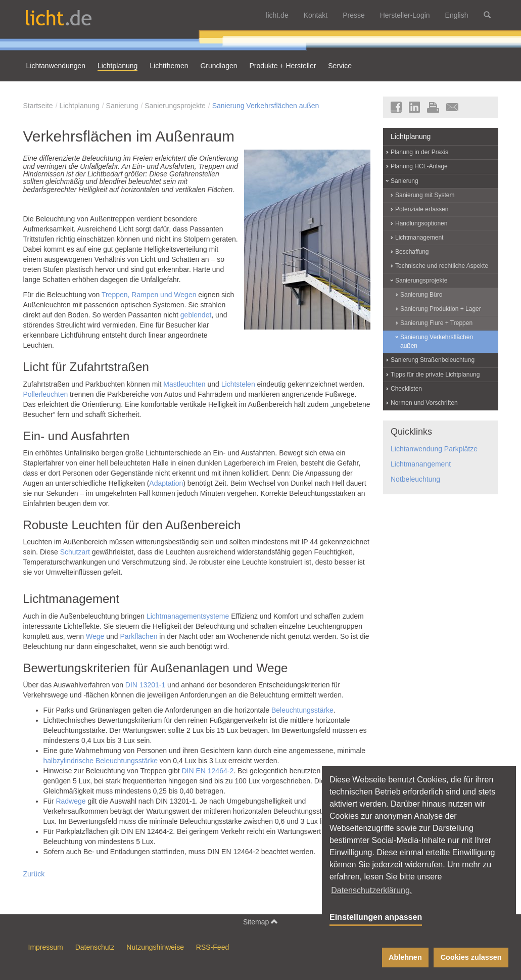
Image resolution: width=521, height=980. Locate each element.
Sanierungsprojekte (175, 106)
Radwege (70, 801)
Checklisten (406, 389)
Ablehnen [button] (405, 957)
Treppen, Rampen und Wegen (149, 295)
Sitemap (260, 922)
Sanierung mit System (425, 195)
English (457, 15)
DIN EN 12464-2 (207, 771)
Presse (354, 15)
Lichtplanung (79, 106)
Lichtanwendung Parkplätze (434, 449)
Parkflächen (138, 636)
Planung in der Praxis (419, 152)
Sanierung (122, 106)
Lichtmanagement (419, 238)
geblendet (196, 315)
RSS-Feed (212, 947)
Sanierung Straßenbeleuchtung (433, 360)
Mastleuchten (184, 384)
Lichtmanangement (421, 464)
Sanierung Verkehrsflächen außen (266, 106)
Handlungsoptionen (421, 223)
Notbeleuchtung (415, 479)
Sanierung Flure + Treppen (436, 323)
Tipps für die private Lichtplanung (435, 375)
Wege (95, 636)
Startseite (38, 106)
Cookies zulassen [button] (471, 957)
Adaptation (166, 483)
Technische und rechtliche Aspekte (442, 266)
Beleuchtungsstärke (302, 710)
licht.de (277, 15)
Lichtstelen (238, 384)
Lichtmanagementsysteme (188, 616)
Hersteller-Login (405, 15)
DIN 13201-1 (145, 685)
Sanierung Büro (421, 295)
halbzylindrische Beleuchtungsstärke (101, 761)
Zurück (34, 874)
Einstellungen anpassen (376, 917)
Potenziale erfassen (422, 209)
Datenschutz (95, 947)
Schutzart (75, 552)
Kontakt (316, 15)
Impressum (46, 947)
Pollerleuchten (46, 394)
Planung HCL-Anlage (419, 166)
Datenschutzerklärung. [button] (371, 890)
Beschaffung (412, 252)
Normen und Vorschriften (424, 403)
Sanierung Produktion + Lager (441, 309)
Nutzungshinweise (155, 947)
